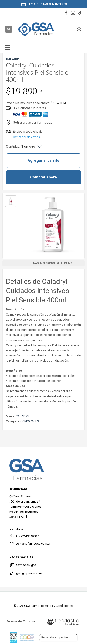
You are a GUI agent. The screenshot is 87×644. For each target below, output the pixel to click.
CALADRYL (23, 416)
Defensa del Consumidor (23, 621)
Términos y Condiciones (25, 507)
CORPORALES (30, 421)
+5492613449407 (24, 537)
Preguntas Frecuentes (24, 512)
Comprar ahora (43, 177)
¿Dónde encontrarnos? (25, 501)
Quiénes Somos (20, 496)
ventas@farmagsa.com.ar (30, 544)
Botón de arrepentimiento (58, 637)
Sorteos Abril (18, 517)
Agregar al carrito (43, 161)
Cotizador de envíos (26, 137)
